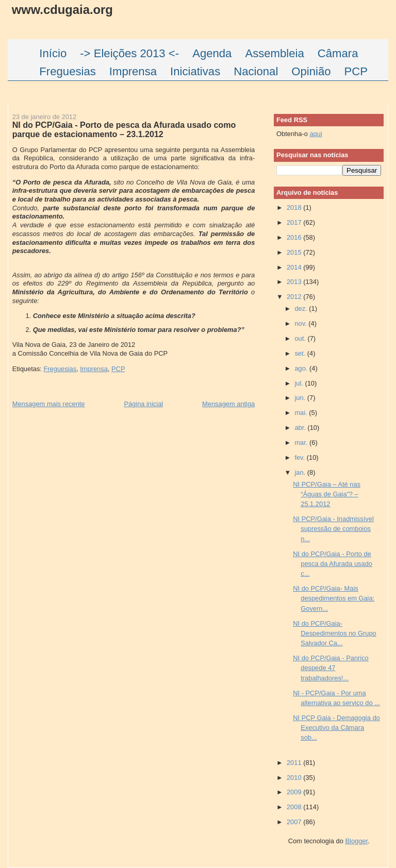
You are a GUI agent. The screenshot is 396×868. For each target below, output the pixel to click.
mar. (302, 443)
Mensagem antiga (228, 404)
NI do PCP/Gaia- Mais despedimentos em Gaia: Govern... (334, 598)
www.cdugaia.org (62, 10)
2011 (295, 763)
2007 (295, 822)
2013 (295, 282)
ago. (302, 368)
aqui (316, 134)
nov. (301, 323)
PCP (118, 369)
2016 (295, 237)
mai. (302, 413)
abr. (301, 428)
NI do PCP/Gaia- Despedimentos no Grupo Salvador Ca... (335, 633)
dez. (302, 308)
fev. (300, 457)
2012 (295, 297)
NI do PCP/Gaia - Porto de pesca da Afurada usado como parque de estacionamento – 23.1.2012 (124, 129)
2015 (295, 252)
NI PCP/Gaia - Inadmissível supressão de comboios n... (333, 529)
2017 (295, 222)
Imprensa (94, 369)
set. (301, 353)
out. (301, 338)
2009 (295, 792)
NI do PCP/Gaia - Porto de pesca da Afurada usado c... (333, 564)
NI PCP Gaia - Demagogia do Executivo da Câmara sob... (336, 728)
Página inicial (143, 404)
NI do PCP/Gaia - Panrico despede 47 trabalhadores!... (331, 668)
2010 (295, 778)
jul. (300, 383)
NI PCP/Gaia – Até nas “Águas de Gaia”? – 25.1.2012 (327, 494)
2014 (295, 267)
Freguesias (60, 369)
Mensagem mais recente (49, 404)
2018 (295, 207)
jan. (301, 472)
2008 (295, 807)
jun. (301, 398)
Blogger (356, 841)
